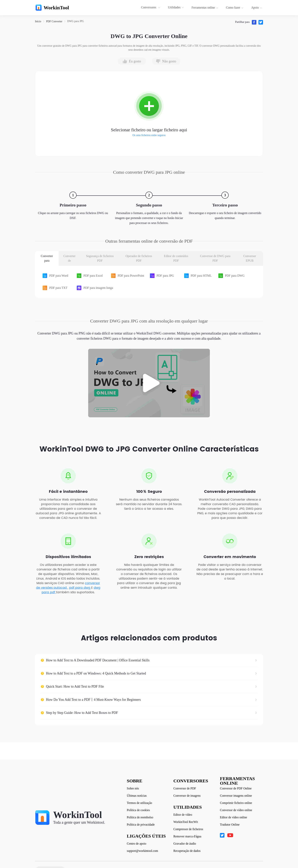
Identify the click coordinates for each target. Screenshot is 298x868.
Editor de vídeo (183, 815)
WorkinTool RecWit (186, 822)
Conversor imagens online (236, 796)
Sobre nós (133, 788)
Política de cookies (139, 810)
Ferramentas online (205, 8)
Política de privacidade (141, 825)
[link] (38, 21)
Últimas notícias (137, 796)
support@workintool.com (143, 851)
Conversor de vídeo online (236, 810)
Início (38, 21)
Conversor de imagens (187, 796)
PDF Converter (54, 21)
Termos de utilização (140, 803)
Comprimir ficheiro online (236, 803)
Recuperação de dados (187, 851)
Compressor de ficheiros (189, 829)
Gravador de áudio (185, 844)
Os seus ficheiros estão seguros (149, 135)
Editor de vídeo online (234, 817)
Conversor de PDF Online (236, 788)
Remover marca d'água (188, 836)
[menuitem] (151, 8)
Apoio (257, 8)
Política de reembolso (140, 817)
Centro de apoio (137, 844)
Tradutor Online (230, 825)
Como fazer (235, 8)
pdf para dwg (80, 588)
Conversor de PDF (185, 788)
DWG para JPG (76, 21)
